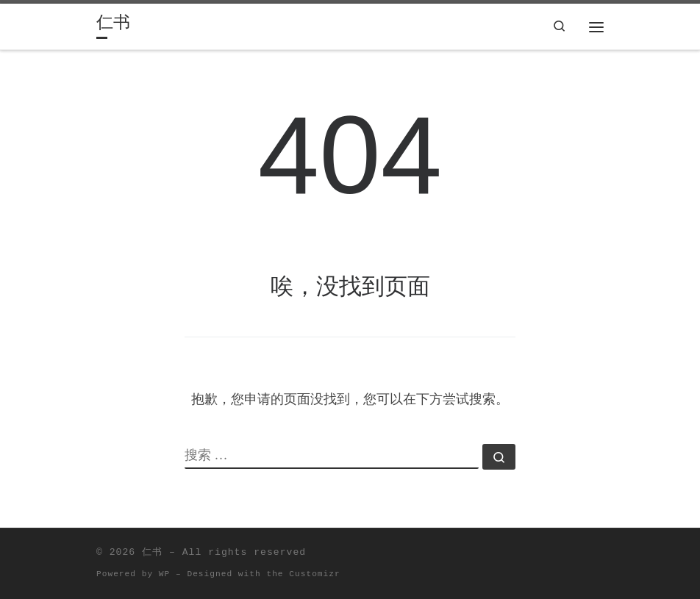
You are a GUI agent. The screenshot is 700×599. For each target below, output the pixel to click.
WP (164, 574)
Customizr (314, 574)
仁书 (152, 552)
